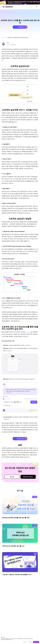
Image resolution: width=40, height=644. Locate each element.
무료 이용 (12, 477)
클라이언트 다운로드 (28, 477)
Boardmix (28, 332)
